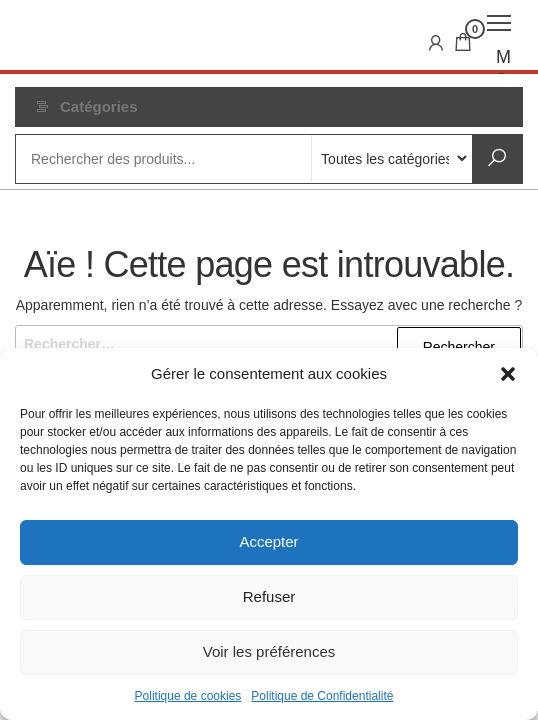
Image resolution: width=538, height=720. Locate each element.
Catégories (99, 106)
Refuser (269, 596)
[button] (508, 374)
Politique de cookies (188, 696)
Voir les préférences (269, 651)
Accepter (268, 541)
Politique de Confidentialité (322, 696)
